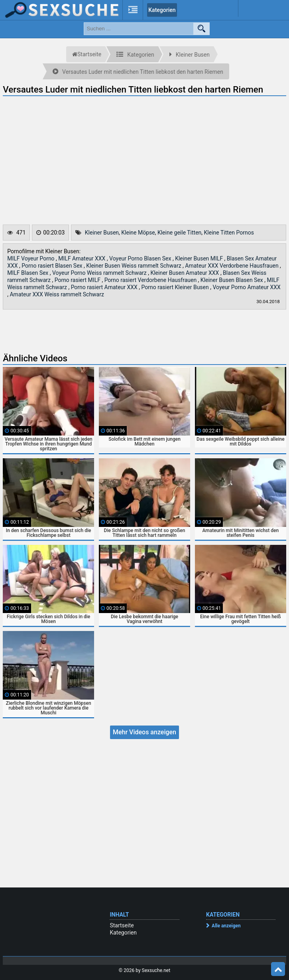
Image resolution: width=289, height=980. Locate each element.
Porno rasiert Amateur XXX (105, 287)
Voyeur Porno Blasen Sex (141, 258)
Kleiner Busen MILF (200, 258)
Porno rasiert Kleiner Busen (176, 287)
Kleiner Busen (102, 233)
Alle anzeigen (226, 926)
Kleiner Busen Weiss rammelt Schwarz (134, 266)
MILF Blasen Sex (29, 273)
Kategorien (162, 10)
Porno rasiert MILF (78, 280)
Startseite (122, 925)
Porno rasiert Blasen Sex (53, 266)
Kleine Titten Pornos (229, 233)
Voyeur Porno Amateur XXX (246, 287)
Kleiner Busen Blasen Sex (232, 280)
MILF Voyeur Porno (31, 258)
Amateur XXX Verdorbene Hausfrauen (232, 266)
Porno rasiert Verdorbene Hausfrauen (151, 280)
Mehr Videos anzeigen (144, 732)
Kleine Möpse (138, 233)
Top (278, 969)
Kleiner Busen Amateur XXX (185, 273)
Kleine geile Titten (179, 233)
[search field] (139, 29)
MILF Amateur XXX (83, 258)
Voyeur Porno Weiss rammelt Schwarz (100, 273)
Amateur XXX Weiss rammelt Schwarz (57, 294)
